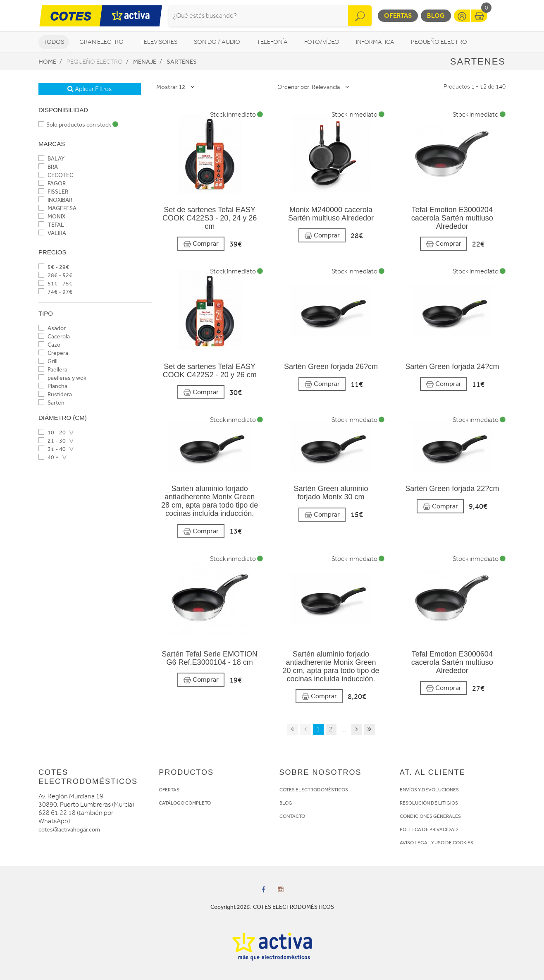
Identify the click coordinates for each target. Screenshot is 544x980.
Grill (48, 361)
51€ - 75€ (55, 284)
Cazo (49, 345)
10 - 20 (52, 432)
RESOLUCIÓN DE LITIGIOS (429, 803)
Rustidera (55, 394)
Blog (436, 16)
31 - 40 (52, 449)
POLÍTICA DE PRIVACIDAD (429, 829)
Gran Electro (101, 42)
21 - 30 (52, 441)
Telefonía (272, 42)
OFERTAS (169, 790)
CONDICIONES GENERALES (430, 816)
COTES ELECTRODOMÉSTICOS (314, 790)
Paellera (53, 370)
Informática (375, 42)
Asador (52, 328)
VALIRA (52, 233)
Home (47, 62)
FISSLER (53, 192)
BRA (48, 167)
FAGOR (52, 183)
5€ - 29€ (54, 267)
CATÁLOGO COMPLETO (185, 803)
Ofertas (398, 16)
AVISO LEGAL (415, 843)
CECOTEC (56, 175)
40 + (49, 457)
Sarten (51, 403)
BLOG (286, 803)
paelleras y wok (62, 378)
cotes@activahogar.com (69, 830)
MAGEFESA (57, 208)
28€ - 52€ (55, 275)
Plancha (53, 386)
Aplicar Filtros (89, 89)
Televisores (159, 42)
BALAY (51, 159)
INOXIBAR (55, 200)
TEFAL (51, 225)
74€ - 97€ (55, 292)
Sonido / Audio (217, 42)
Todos (54, 42)
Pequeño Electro (439, 42)
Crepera (53, 353)
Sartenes (182, 62)
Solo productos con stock (78, 125)
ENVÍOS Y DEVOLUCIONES (429, 790)
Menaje (145, 62)
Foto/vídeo (322, 42)
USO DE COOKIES (454, 843)
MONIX (52, 217)
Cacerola (54, 337)
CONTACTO (292, 816)
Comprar (201, 244)
